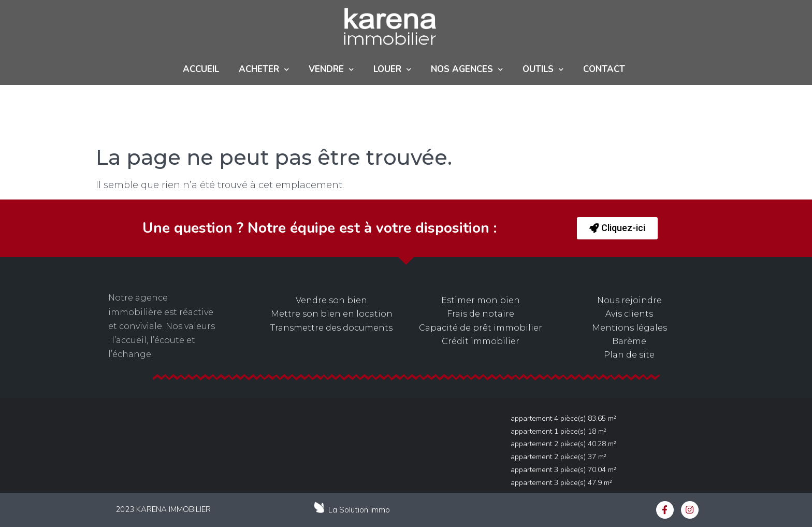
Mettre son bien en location (332, 314)
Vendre (331, 70)
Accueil (201, 69)
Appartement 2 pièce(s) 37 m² (559, 457)
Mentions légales (629, 328)
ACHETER (264, 70)
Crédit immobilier (481, 341)
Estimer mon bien (481, 300)
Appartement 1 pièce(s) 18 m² (559, 431)
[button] (617, 228)
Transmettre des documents (331, 328)
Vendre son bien (331, 300)
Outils (543, 70)
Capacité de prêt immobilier (481, 328)
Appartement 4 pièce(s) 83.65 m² (563, 418)
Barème (629, 341)
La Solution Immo (359, 510)
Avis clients (629, 314)
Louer (392, 70)
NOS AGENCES (467, 70)
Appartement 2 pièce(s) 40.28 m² (563, 444)
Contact (604, 69)
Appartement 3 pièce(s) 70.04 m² (563, 470)
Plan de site (629, 355)
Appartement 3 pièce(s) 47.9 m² (561, 483)
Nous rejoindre (629, 300)
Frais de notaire (481, 314)
